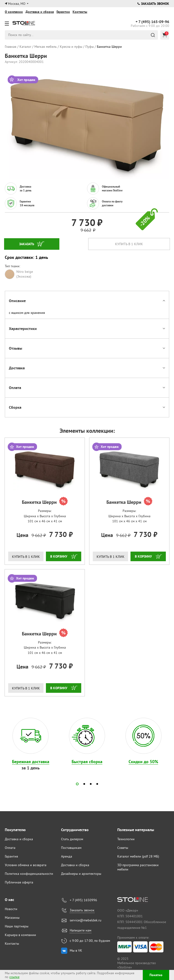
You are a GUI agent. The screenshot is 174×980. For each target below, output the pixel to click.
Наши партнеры (17, 926)
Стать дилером (72, 839)
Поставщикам (71, 848)
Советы (123, 848)
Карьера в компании (20, 935)
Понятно (156, 975)
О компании (14, 12)
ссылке (14, 977)
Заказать (27, 244)
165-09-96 (152, 22)
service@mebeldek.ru (86, 920)
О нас (9, 900)
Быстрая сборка (87, 762)
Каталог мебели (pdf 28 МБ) (138, 856)
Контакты (80, 12)
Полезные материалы (136, 830)
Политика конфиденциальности (29, 874)
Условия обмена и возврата (26, 865)
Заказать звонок (153, 4)
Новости (11, 909)
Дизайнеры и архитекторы (81, 874)
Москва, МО (17, 4)
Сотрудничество (75, 830)
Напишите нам (81, 930)
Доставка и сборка (40, 12)
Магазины (12, 918)
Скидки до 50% (143, 762)
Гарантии (63, 12)
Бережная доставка (31, 762)
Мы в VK (76, 950)
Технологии (126, 839)
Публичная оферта (19, 882)
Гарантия (11, 856)
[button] (77, 784)
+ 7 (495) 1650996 (83, 900)
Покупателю (15, 830)
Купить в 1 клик (129, 244)
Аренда (67, 856)
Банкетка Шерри (45, 502)
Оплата (10, 848)
